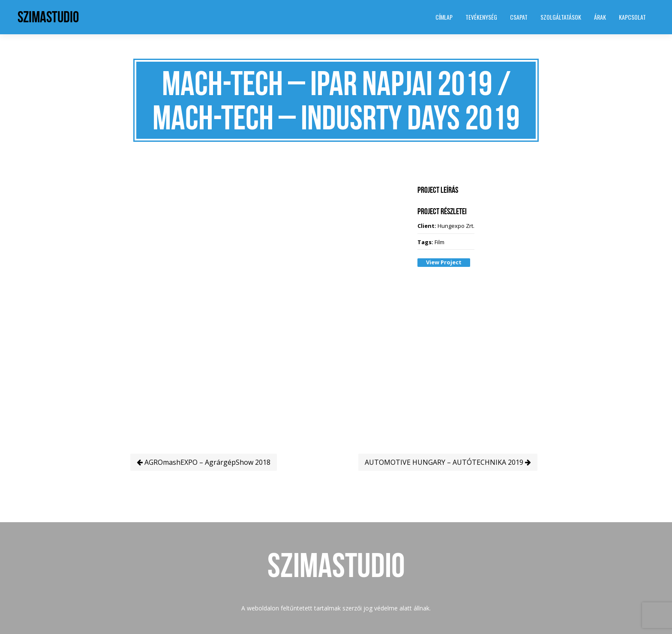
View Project (444, 262)
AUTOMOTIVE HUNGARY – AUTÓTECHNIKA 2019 (448, 462)
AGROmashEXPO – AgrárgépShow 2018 (204, 462)
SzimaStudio (48, 17)
